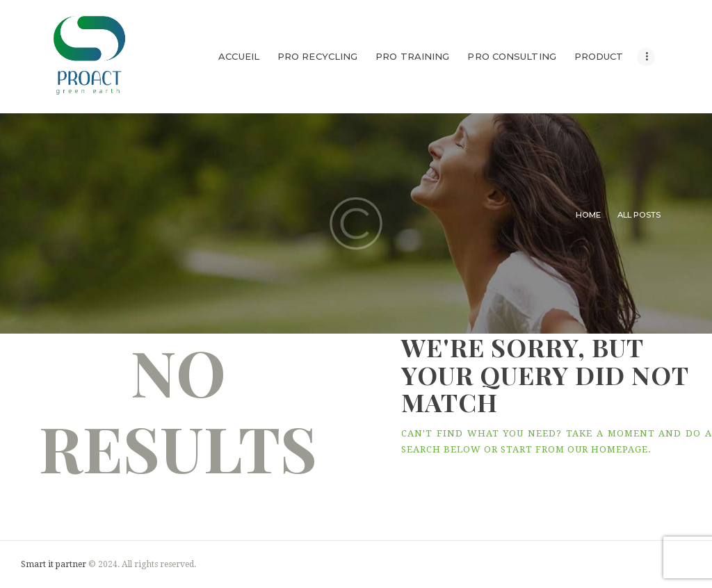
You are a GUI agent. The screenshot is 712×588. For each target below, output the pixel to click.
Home (588, 215)
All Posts (639, 215)
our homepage (608, 449)
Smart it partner (54, 564)
